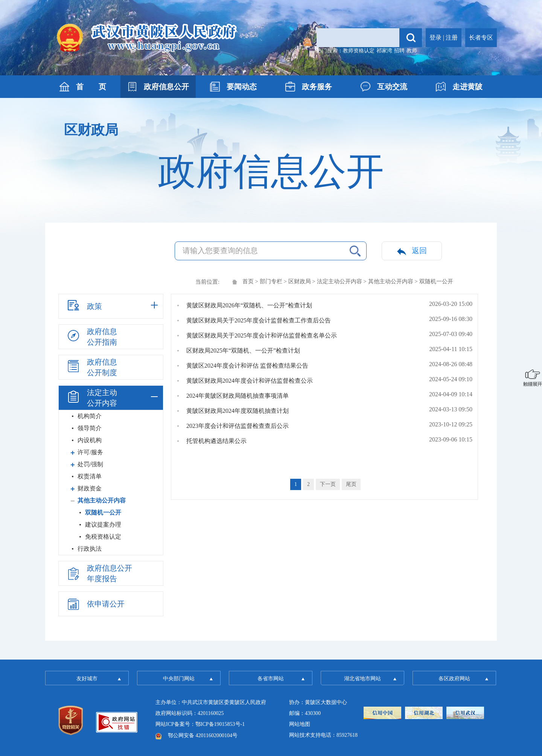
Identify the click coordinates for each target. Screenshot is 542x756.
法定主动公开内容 (340, 281)
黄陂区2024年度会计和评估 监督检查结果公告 (247, 366)
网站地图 (300, 724)
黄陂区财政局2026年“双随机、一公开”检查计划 (249, 305)
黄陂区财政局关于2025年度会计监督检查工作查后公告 (259, 320)
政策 (84, 305)
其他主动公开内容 (391, 281)
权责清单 (90, 476)
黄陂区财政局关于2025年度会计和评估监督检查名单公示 (262, 335)
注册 (452, 37)
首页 (248, 281)
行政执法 (90, 549)
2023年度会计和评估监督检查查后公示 (238, 426)
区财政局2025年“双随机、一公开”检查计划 (243, 351)
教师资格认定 (359, 51)
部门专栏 (271, 281)
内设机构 (90, 440)
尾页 (351, 484)
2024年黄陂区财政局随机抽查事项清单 (238, 396)
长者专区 (481, 37)
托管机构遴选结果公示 (216, 441)
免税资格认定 (103, 537)
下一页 (328, 484)
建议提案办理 (103, 525)
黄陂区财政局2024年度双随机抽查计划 (238, 411)
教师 (412, 51)
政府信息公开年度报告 (99, 573)
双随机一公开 (103, 512)
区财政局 (300, 281)
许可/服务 (90, 452)
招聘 (399, 51)
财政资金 (90, 488)
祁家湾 (384, 51)
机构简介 (90, 416)
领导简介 (90, 428)
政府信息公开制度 (91, 367)
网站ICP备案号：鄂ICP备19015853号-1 (200, 724)
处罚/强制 (90, 464)
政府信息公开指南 (91, 337)
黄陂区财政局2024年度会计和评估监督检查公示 (250, 381)
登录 (435, 37)
